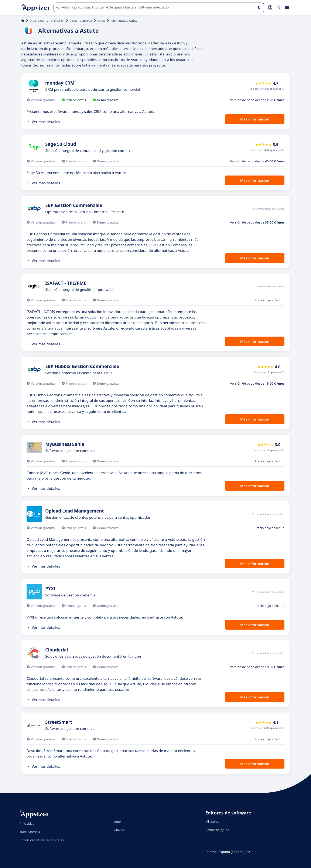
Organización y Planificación (47, 21)
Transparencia (30, 832)
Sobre (117, 822)
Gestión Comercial (81, 21)
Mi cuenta (213, 821)
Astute (102, 21)
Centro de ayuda (217, 830)
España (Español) (235, 852)
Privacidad (27, 823)
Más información (255, 119)
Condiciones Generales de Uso (42, 840)
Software (119, 830)
